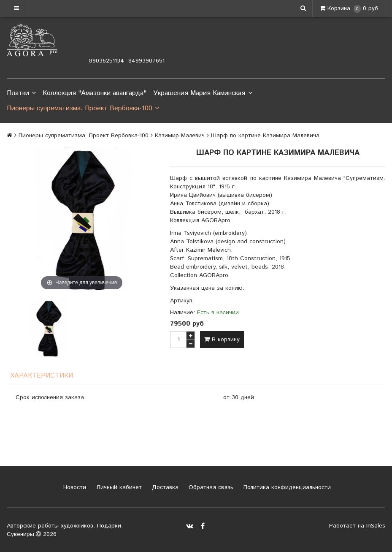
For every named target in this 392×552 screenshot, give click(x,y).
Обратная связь (210, 487)
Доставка (164, 487)
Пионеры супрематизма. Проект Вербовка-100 (83, 109)
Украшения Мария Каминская (203, 93)
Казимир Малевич (180, 136)
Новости (74, 487)
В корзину (222, 340)
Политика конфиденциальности (286, 487)
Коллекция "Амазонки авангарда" (95, 93)
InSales (376, 526)
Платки (21, 93)
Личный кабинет (118, 487)
